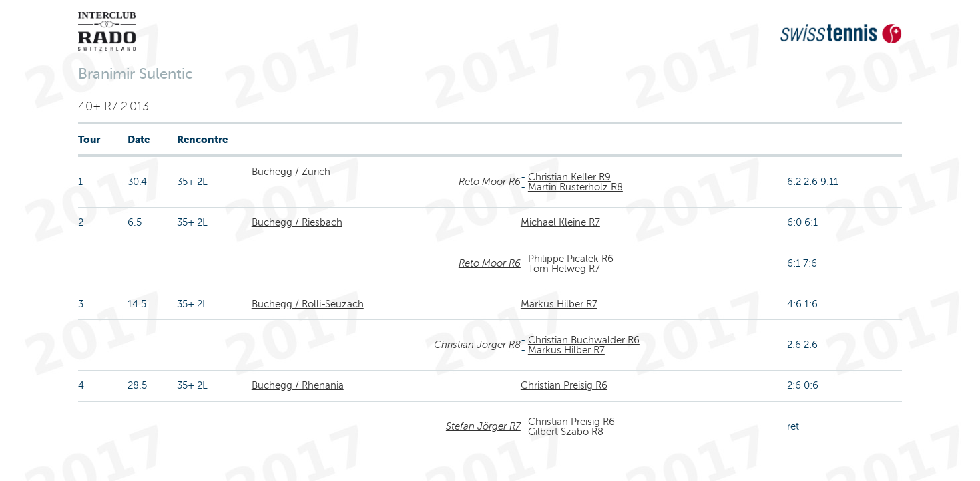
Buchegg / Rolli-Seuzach (308, 304)
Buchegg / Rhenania (298, 385)
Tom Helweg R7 (564, 269)
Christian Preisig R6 (564, 385)
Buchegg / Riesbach (297, 222)
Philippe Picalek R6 (571, 259)
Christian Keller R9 (569, 177)
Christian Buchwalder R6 (584, 340)
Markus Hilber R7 (559, 304)
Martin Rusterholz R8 (575, 187)
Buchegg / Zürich (291, 172)
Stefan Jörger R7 (483, 426)
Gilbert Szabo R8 (566, 432)
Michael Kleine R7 (560, 222)
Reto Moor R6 (490, 182)
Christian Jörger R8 (477, 345)
